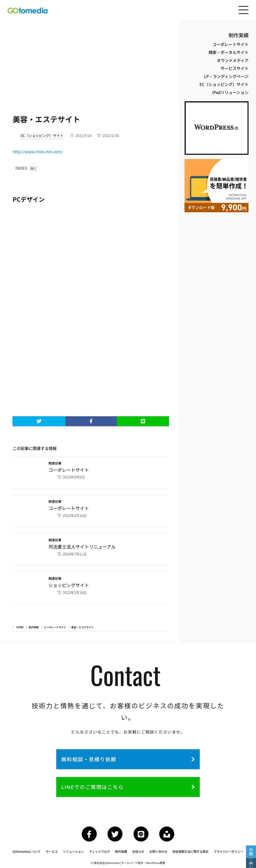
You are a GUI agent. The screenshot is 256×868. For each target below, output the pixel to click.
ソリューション (73, 851)
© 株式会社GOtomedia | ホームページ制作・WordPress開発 (128, 863)
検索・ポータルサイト (228, 52)
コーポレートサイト (55, 627)
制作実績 (34, 627)
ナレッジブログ (99, 851)
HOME (20, 627)
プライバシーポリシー (228, 851)
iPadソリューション (230, 92)
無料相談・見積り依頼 (89, 759)
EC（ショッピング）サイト (42, 135)
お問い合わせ (158, 851)
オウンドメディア (233, 60)
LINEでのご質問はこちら (92, 787)
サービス (52, 851)
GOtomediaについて (27, 851)
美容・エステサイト (82, 627)
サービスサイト (234, 68)
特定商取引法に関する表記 (190, 851)
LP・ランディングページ (226, 76)
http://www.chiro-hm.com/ (38, 151)
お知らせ (138, 851)
